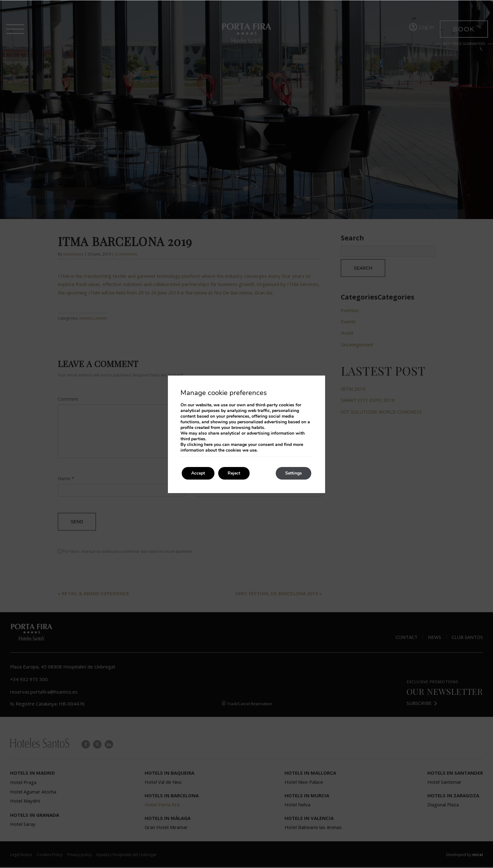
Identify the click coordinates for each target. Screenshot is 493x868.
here (208, 445)
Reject (234, 473)
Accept (198, 473)
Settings (294, 473)
